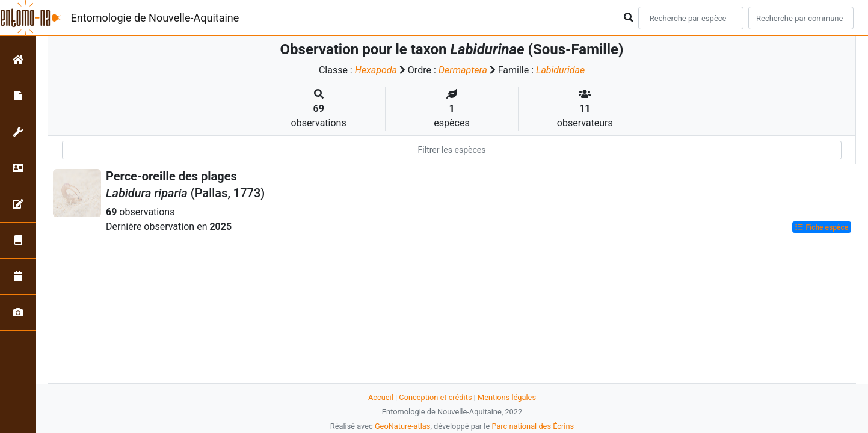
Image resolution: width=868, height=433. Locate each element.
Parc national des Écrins (533, 426)
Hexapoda (376, 70)
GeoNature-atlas (403, 426)
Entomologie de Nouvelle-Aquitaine (155, 18)
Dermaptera (463, 70)
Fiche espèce (821, 227)
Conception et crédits (435, 397)
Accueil (381, 397)
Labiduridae (560, 70)
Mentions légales (507, 397)
